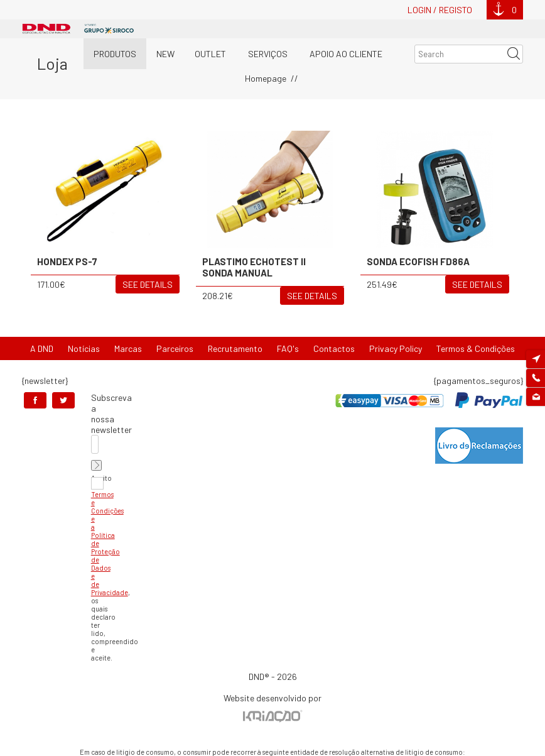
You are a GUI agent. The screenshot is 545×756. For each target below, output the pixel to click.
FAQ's (288, 348)
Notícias (84, 348)
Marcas (128, 348)
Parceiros (175, 348)
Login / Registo (440, 10)
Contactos (334, 348)
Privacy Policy (396, 348)
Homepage (266, 78)
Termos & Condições (476, 348)
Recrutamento (235, 348)
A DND (42, 348)
